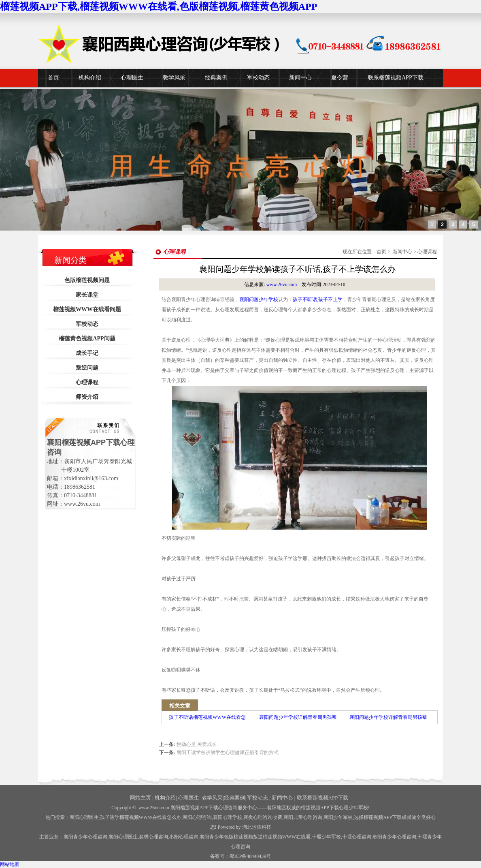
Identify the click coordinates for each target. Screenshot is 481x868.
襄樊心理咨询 (153, 837)
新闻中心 (300, 78)
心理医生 (132, 78)
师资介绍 (87, 397)
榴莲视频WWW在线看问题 (87, 309)
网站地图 (10, 864)
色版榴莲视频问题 (87, 280)
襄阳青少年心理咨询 (85, 837)
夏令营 (340, 78)
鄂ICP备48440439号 (250, 856)
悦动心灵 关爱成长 (197, 744)
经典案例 (216, 78)
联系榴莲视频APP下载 (396, 78)
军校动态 (258, 78)
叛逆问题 (87, 368)
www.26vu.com (282, 284)
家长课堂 (87, 295)
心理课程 (87, 382)
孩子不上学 (330, 299)
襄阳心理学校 (228, 817)
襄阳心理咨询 (197, 817)
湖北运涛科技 (257, 827)
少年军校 (326, 837)
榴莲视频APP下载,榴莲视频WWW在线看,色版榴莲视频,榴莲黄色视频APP (159, 6)
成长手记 (87, 353)
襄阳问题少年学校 (259, 299)
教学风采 (174, 78)
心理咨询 (357, 837)
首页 (53, 78)
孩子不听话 (305, 299)
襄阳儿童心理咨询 (303, 817)
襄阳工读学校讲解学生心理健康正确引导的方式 (228, 753)
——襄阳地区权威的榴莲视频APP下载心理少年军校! (313, 808)
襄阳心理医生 (84, 817)
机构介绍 (90, 78)
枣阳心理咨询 (184, 837)
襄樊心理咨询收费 (263, 817)
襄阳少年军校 (338, 817)
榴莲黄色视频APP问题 (87, 339)
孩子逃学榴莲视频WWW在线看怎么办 (141, 817)
